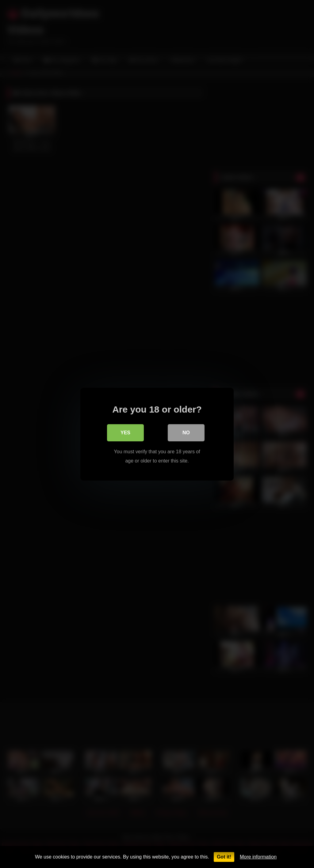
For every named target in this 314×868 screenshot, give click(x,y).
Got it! (224, 857)
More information (258, 857)
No (186, 432)
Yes (125, 432)
